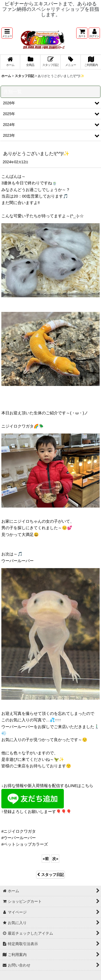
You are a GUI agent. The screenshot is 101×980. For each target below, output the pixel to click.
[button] (7, 33)
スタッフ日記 (50, 875)
